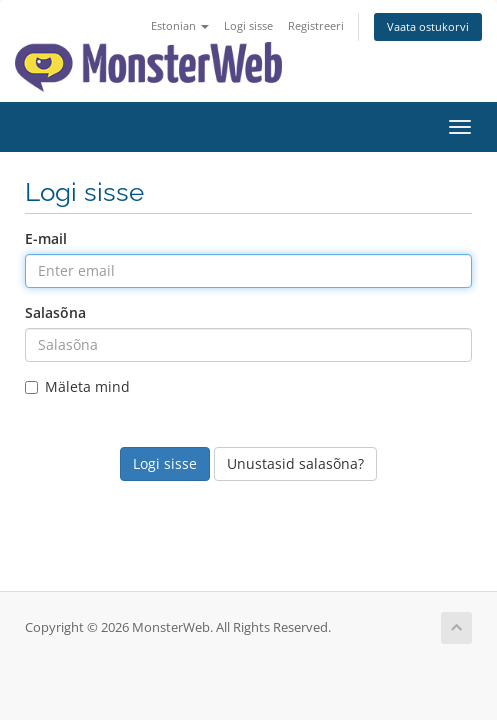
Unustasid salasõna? (295, 463)
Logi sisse (248, 25)
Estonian (180, 25)
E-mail (46, 238)
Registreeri (316, 25)
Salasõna (55, 312)
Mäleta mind (77, 386)
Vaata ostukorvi (428, 26)
